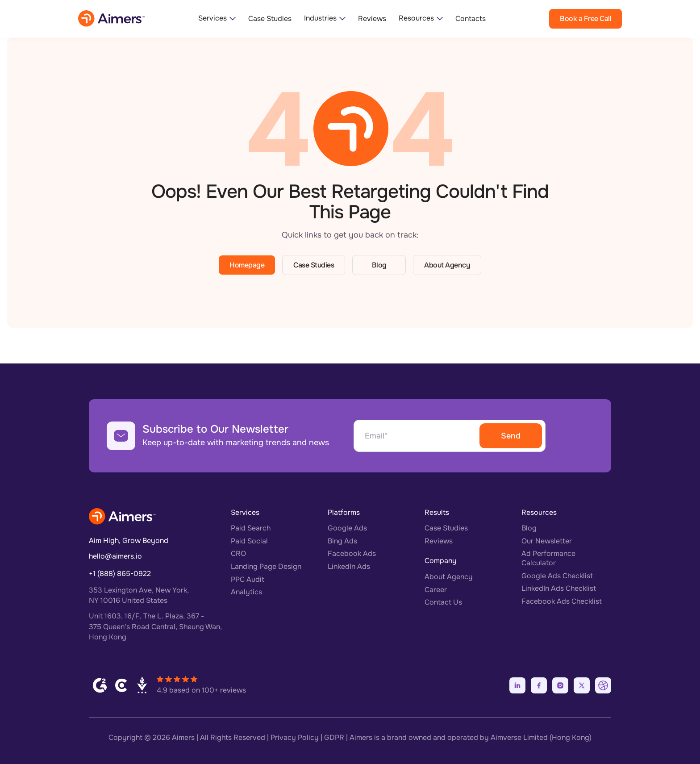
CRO (238, 553)
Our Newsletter (547, 541)
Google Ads (347, 528)
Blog (379, 265)
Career (436, 590)
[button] (217, 19)
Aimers (183, 737)
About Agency (447, 265)
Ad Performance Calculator (548, 558)
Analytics (246, 592)
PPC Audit (248, 579)
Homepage (247, 265)
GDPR (334, 737)
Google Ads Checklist (557, 576)
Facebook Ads (352, 553)
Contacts (471, 19)
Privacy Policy (295, 737)
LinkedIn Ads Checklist (559, 588)
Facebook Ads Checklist (562, 601)
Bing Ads (342, 541)
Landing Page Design (266, 566)
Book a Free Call (585, 19)
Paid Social (249, 541)
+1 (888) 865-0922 (120, 574)
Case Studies (270, 19)
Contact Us (443, 602)
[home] (112, 19)
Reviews (372, 19)
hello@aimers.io (115, 556)
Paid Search (251, 528)
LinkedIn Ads (349, 566)
